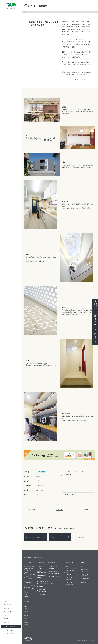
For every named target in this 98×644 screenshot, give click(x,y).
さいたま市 (28, 601)
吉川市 (27, 599)
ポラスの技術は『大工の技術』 (29, 578)
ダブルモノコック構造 (30, 585)
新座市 (27, 606)
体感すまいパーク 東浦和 (72, 575)
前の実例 (33, 510)
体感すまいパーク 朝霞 (71, 580)
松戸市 (27, 616)
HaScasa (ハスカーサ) (54, 571)
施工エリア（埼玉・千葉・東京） (42, 572)
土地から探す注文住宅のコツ (86, 575)
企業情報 (41, 587)
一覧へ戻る (60, 510)
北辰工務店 (51, 569)
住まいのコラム (86, 582)
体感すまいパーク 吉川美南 (72, 582)
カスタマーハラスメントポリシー (47, 584)
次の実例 (87, 510)
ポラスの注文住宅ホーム (30, 12)
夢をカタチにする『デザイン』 (29, 570)
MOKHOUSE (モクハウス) (55, 574)
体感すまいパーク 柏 (71, 570)
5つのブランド (52, 563)
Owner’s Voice (85, 572)
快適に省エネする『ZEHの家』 (29, 582)
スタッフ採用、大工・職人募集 (42, 590)
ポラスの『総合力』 (30, 566)
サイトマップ (42, 594)
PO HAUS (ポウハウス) (54, 566)
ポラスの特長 (28, 563)
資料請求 (60, 537)
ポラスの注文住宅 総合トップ (33, 557)
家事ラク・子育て (80, 471)
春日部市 (27, 596)
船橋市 (27, 618)
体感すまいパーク (69, 563)
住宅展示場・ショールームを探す (29, 588)
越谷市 (27, 594)
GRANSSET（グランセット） (55, 576)
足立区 (27, 625)
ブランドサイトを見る (84, 537)
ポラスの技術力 (42, 563)
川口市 (27, 604)
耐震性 (40, 566)
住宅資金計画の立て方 (86, 579)
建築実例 (6, 619)
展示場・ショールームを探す (36, 537)
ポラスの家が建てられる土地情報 (43, 577)
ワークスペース (67, 475)
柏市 (26, 613)
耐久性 (40, 571)
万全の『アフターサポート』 (30, 574)
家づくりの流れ (86, 569)
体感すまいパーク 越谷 (71, 577)
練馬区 (27, 622)
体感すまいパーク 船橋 (71, 568)
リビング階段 (67, 471)
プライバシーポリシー (44, 581)
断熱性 (40, 569)
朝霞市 (27, 609)
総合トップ (7, 601)
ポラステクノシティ (70, 585)
